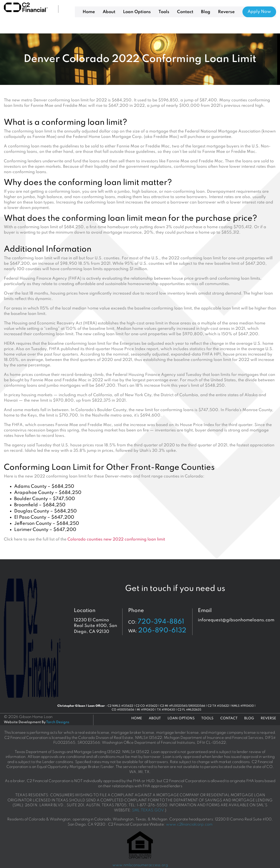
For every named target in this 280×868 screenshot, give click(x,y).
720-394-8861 (161, 622)
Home (89, 12)
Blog (206, 12)
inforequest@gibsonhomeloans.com (236, 620)
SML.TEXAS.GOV (148, 810)
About (109, 12)
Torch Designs (58, 722)
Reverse (226, 12)
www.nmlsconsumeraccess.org (140, 865)
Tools (164, 12)
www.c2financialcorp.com (189, 825)
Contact (185, 12)
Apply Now (259, 12)
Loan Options (137, 12)
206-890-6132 (162, 631)
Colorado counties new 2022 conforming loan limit (116, 539)
